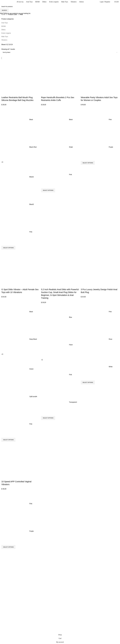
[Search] (112, 2)
